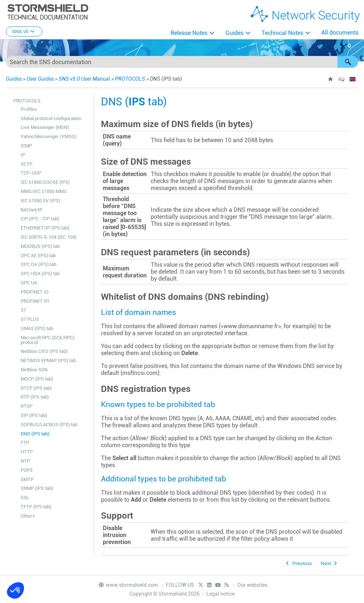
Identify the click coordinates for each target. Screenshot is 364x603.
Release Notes (189, 33)
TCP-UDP (31, 173)
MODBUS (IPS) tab (40, 246)
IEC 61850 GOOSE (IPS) (45, 182)
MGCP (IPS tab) (37, 379)
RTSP (27, 406)
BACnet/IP (31, 210)
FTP (25, 443)
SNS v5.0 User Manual (84, 79)
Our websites (252, 585)
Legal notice (220, 594)
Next (326, 563)
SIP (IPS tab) (34, 415)
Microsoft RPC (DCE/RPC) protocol (48, 340)
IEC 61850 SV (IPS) (40, 201)
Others (28, 516)
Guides (234, 33)
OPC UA (29, 283)
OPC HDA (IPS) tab (40, 274)
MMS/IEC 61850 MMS (44, 191)
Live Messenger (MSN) (45, 127)
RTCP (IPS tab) (36, 388)
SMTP (27, 479)
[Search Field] (182, 62)
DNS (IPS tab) (35, 434)
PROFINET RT (35, 301)
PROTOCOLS (130, 79)
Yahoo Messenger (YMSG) (48, 136)
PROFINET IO (35, 292)
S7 (23, 310)
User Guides (40, 79)
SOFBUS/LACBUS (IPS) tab (49, 425)
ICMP (26, 146)
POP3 (27, 470)
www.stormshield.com (128, 585)
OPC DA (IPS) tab (38, 264)
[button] (348, 62)
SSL (25, 497)
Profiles (29, 109)
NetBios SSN (34, 370)
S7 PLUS (30, 319)
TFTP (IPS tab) (36, 507)
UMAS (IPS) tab (37, 328)
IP (23, 155)
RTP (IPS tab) (35, 397)
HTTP (27, 452)
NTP (25, 461)
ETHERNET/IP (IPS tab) (45, 228)
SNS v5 (24, 31)
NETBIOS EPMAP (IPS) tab (48, 360)
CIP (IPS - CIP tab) (40, 219)
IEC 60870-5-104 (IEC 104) (48, 237)
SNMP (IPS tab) (37, 488)
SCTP (27, 164)
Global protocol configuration (51, 118)
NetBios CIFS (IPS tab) (44, 351)
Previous (302, 563)
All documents (340, 33)
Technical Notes (282, 33)
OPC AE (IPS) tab (38, 255)
